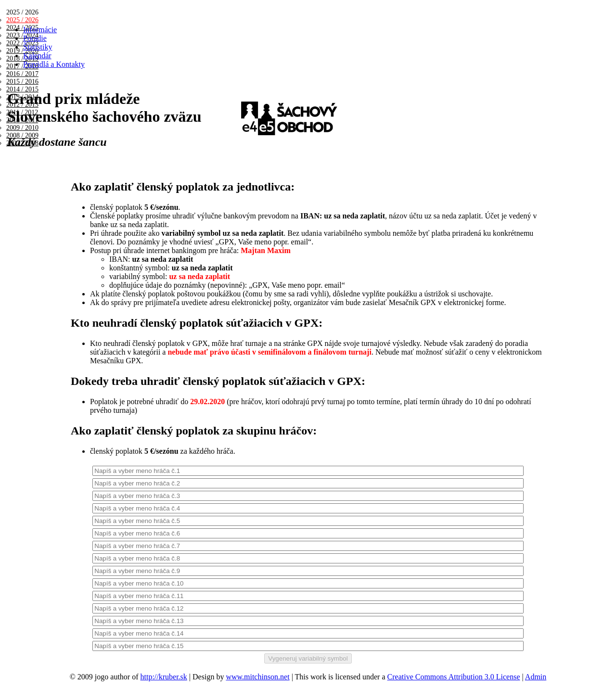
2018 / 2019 (22, 58)
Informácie (40, 30)
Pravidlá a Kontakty (54, 64)
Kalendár (37, 56)
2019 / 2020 (22, 51)
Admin (536, 677)
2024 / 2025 (22, 28)
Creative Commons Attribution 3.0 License (454, 677)
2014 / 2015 (22, 89)
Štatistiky (38, 47)
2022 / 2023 (22, 43)
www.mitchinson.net (257, 677)
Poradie (35, 38)
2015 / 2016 (22, 82)
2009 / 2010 (22, 128)
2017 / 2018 (22, 66)
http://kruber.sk (164, 677)
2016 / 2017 (22, 74)
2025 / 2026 (22, 20)
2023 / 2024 (22, 35)
